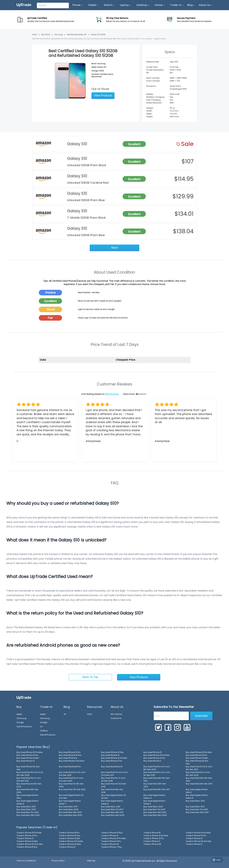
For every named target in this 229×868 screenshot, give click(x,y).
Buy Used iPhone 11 (152, 761)
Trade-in (177, 5)
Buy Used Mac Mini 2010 (70, 812)
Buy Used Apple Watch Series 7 (70, 802)
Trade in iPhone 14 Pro (27, 836)
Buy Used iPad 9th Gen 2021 (199, 784)
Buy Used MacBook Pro (70, 767)
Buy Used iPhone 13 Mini (28, 758)
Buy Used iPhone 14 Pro (27, 755)
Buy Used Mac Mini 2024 (155, 815)
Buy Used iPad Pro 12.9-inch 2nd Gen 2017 (114, 774)
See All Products (24, 727)
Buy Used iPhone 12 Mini (197, 758)
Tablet (93, 5)
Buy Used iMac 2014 (195, 801)
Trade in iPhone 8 (67, 847)
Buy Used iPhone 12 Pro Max (114, 758)
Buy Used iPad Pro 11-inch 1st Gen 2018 (113, 779)
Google (20, 722)
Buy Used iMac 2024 (69, 809)
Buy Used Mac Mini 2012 (155, 812)
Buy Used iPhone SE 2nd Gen (28, 768)
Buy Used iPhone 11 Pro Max (72, 761)
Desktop (143, 5)
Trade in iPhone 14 (110, 836)
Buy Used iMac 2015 (26, 807)
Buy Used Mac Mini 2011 (112, 812)
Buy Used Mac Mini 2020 (71, 815)
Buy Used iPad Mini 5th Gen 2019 (199, 779)
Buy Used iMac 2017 (68, 807)
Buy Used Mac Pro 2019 (197, 809)
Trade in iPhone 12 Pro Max (114, 838)
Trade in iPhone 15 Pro (69, 833)
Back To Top (90, 677)
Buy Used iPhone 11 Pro (112, 761)
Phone (78, 5)
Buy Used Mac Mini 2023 (113, 815)
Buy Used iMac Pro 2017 (112, 809)
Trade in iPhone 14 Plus (70, 836)
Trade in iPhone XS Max (70, 844)
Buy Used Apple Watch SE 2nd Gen (71, 797)
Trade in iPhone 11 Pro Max (71, 841)
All (65, 714)
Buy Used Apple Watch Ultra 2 (197, 791)
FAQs (90, 714)
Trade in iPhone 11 (152, 841)
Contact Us (116, 718)
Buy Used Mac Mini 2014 (197, 812)
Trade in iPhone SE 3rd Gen (199, 841)
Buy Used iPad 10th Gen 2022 (155, 785)
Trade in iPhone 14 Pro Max (198, 833)
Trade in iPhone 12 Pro (154, 838)
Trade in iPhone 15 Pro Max (29, 833)
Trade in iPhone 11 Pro (111, 841)
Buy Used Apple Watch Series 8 (28, 802)
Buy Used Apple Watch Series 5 (154, 802)
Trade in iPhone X (194, 844)
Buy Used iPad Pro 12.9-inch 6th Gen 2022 (157, 768)
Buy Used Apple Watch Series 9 (197, 797)
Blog (191, 5)
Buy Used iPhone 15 (153, 752)
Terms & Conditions (26, 861)
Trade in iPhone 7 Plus (111, 847)
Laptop (126, 5)
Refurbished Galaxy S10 (77, 35)
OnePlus (44, 731)
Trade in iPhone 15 (152, 833)
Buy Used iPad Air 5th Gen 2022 (29, 785)
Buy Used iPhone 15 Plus (112, 752)
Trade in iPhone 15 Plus (112, 833)
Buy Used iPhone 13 (68, 758)
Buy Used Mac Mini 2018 (28, 815)
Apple (19, 714)
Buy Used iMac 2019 (111, 807)
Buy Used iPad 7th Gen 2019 (72, 789)
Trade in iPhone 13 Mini (69, 838)
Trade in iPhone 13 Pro (196, 836)
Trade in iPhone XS (110, 844)
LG (41, 727)
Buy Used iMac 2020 (153, 807)
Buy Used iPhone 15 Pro (70, 752)
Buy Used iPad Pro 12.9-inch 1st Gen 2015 (157, 774)
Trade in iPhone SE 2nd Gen (30, 844)
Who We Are (116, 714)
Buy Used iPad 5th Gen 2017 (157, 789)
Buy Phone (46, 35)
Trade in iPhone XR (152, 844)
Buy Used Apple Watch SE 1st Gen (113, 797)
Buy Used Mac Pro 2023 (28, 812)
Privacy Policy (58, 861)
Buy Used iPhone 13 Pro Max (156, 755)
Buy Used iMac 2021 (195, 807)
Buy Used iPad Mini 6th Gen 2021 (157, 779)
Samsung (59, 35)
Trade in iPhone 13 (25, 838)
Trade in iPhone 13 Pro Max (156, 836)
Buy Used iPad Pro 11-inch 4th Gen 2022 (198, 774)
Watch (109, 5)
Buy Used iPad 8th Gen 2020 (28, 791)
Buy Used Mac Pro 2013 (154, 809)
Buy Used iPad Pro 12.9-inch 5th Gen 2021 (199, 768)
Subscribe (201, 716)
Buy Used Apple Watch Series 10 (154, 797)
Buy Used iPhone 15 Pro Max (30, 752)
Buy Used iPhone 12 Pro (154, 758)
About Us (206, 5)
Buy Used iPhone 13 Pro (196, 755)
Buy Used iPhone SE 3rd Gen (197, 762)
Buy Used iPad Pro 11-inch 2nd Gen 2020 (71, 779)
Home (35, 35)
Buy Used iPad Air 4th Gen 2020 (71, 785)
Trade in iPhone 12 (194, 838)
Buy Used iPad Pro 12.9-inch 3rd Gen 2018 (72, 774)
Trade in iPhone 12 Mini (27, 841)
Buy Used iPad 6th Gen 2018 (112, 791)
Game (160, 5)
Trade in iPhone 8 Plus (27, 847)
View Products (103, 95)
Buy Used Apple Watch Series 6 (112, 802)
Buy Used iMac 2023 (26, 809)
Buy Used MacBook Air (112, 767)
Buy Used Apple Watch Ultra (28, 797)
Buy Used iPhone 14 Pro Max (199, 752)
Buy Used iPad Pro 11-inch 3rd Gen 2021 (29, 779)
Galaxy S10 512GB (98, 35)
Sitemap (91, 861)
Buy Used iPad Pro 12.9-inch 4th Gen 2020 (30, 774)
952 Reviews (112, 394)
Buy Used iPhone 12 (26, 761)
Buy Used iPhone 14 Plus (70, 755)
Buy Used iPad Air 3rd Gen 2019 (114, 785)
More (114, 248)
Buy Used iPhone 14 (110, 755)
